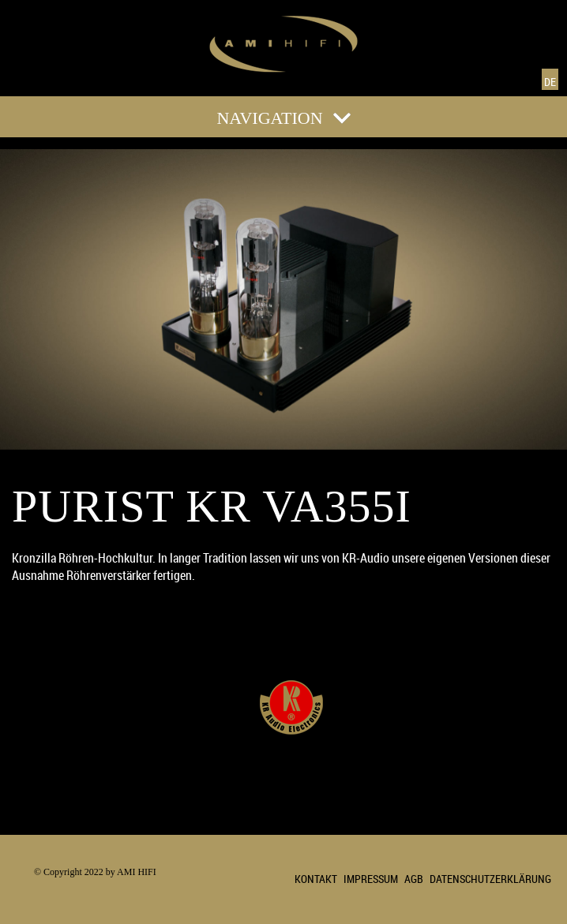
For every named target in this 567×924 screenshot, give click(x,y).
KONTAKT (316, 879)
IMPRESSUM (371, 879)
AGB (414, 879)
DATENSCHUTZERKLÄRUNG (490, 879)
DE (550, 82)
